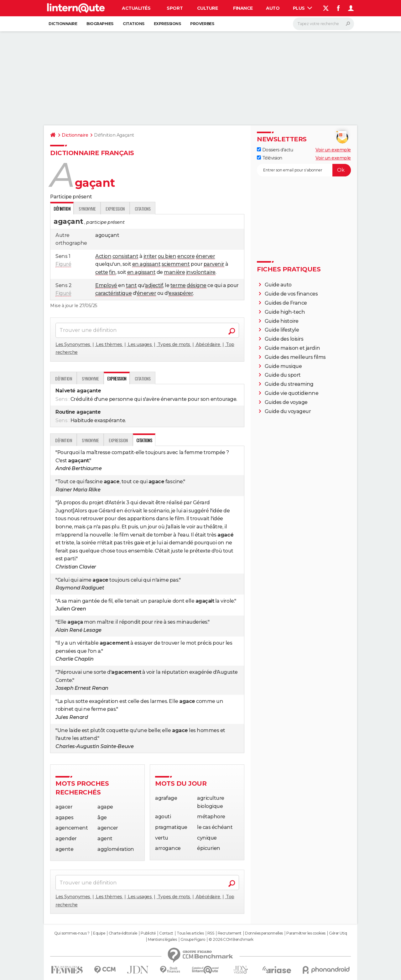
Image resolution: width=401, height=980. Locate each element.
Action (103, 256)
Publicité (148, 933)
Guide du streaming (289, 384)
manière (174, 272)
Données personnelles (264, 933)
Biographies (100, 24)
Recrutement (230, 933)
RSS (211, 933)
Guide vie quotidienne (292, 393)
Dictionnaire (63, 24)
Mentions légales (162, 940)
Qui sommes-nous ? (72, 933)
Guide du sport (283, 375)
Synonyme (87, 209)
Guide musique (283, 366)
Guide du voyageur (288, 411)
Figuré (63, 264)
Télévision (270, 158)
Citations (134, 24)
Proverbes (202, 24)
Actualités (136, 8)
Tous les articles (190, 933)
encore (186, 256)
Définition (63, 378)
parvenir (214, 264)
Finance (243, 8)
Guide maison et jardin (292, 348)
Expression (115, 209)
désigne (197, 285)
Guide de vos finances (291, 294)
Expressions (167, 24)
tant (131, 285)
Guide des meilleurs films (295, 357)
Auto (273, 8)
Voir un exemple (333, 150)
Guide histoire (282, 321)
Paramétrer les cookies (306, 933)
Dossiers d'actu (275, 150)
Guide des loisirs (284, 339)
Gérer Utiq (338, 933)
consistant (125, 256)
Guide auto (278, 285)
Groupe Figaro (193, 940)
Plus (303, 8)
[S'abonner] (304, 170)
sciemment (176, 264)
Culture (208, 8)
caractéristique (113, 293)
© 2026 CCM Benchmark (231, 940)
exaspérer (181, 293)
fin (112, 272)
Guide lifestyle (282, 330)
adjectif (154, 285)
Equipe (99, 933)
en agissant (146, 264)
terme (178, 285)
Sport (175, 8)
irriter (150, 256)
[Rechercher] (323, 24)
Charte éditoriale (123, 933)
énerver (206, 256)
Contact (166, 933)
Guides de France (286, 303)
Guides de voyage (286, 402)
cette (102, 272)
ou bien (167, 256)
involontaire (201, 272)
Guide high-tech (285, 312)
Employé (106, 285)
